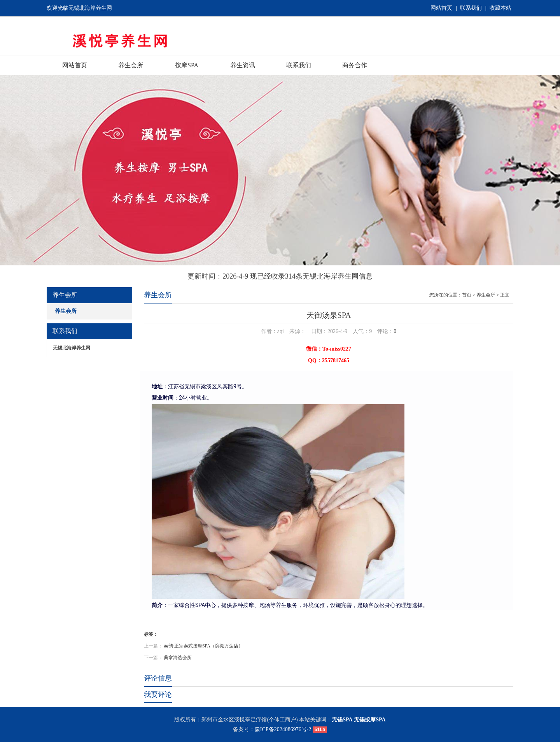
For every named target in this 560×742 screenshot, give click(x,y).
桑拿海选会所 (178, 658)
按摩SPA (187, 65)
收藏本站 (500, 8)
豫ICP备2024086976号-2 (283, 729)
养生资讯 (243, 65)
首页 (467, 295)
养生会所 (131, 65)
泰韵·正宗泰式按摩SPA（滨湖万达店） (203, 646)
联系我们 (471, 8)
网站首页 (441, 8)
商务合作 (355, 65)
